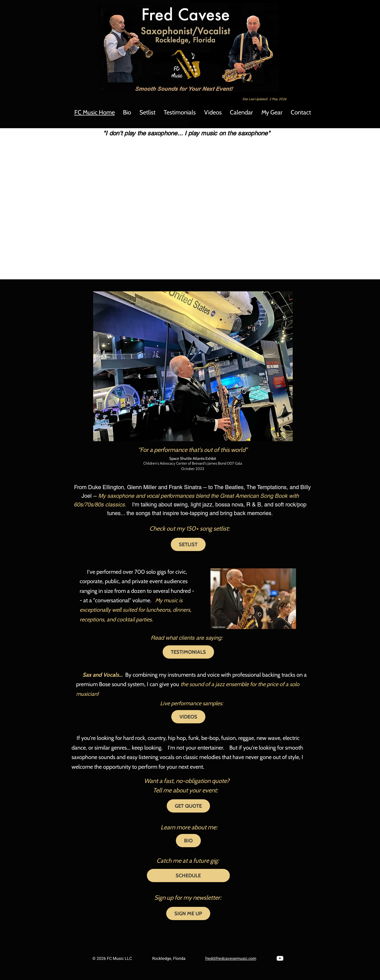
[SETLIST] (188, 544)
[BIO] (188, 841)
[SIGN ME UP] (188, 913)
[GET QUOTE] (188, 806)
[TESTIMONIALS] (188, 652)
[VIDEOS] (188, 717)
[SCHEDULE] (188, 876)
